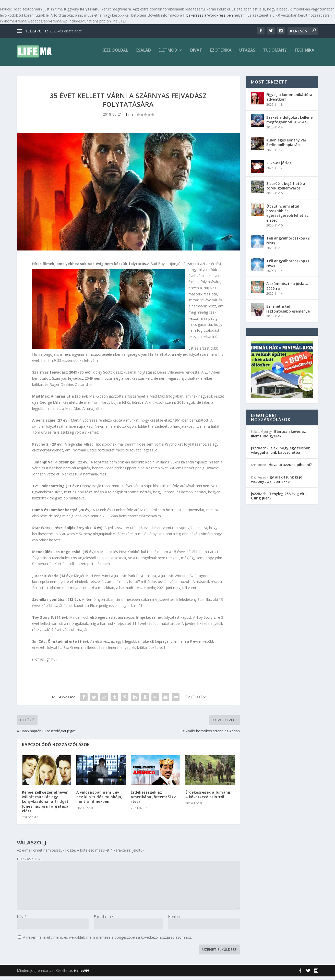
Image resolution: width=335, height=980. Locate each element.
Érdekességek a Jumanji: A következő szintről (208, 798)
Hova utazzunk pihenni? (290, 468)
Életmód (168, 54)
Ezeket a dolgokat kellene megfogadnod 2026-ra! (289, 123)
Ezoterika (221, 54)
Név (22, 920)
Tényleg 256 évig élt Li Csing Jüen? (280, 499)
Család (143, 54)
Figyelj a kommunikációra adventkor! (289, 100)
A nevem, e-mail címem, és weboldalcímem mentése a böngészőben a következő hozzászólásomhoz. (107, 941)
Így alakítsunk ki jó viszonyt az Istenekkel (277, 483)
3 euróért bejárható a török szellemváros (286, 189)
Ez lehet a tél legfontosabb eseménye (288, 312)
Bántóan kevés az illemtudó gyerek (278, 437)
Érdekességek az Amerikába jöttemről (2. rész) (154, 800)
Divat (196, 54)
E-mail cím (104, 920)
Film (129, 118)
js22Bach (259, 452)
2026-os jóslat (279, 166)
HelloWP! (81, 974)
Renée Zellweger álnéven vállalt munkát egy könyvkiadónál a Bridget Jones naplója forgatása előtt (45, 805)
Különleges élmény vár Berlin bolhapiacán (286, 146)
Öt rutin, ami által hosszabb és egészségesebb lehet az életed (288, 217)
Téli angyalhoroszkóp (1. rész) (288, 267)
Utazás (247, 54)
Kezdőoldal (115, 54)
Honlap (174, 920)
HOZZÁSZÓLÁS (30, 862)
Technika (304, 54)
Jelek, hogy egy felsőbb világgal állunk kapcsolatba (281, 454)
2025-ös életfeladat (66, 31)
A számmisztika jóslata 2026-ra (287, 289)
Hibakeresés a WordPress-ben (208, 15)
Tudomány (275, 54)
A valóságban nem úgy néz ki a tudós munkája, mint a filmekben (99, 800)
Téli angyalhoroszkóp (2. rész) (288, 244)
